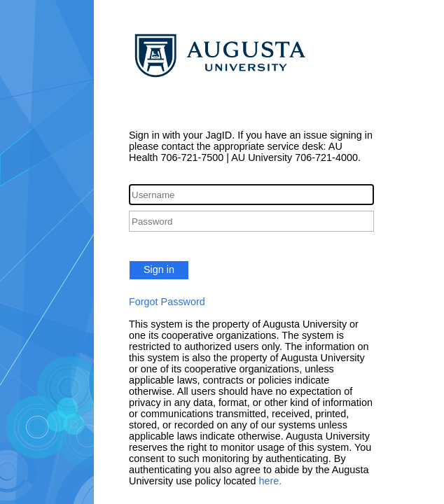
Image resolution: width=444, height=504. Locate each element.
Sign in (159, 269)
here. (271, 481)
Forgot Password (167, 302)
